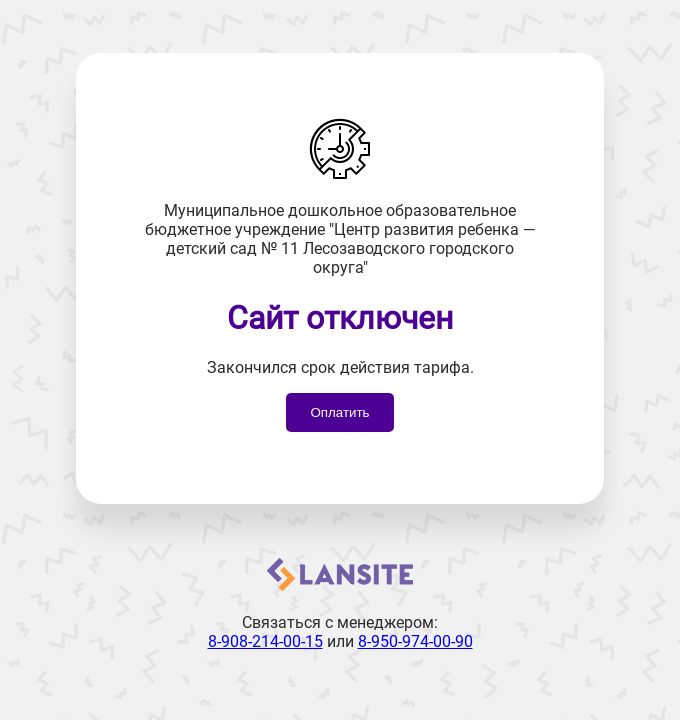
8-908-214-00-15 (265, 641)
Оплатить (339, 412)
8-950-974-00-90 (415, 641)
